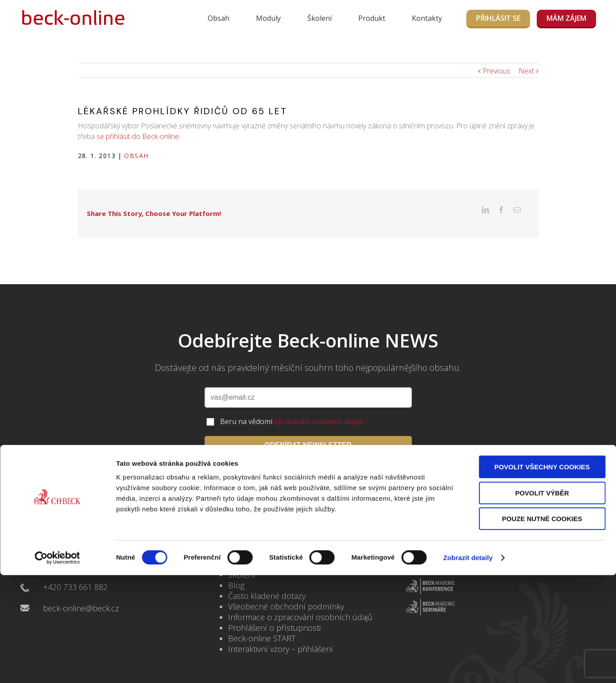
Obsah (219, 18)
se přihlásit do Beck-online (138, 136)
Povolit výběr (542, 499)
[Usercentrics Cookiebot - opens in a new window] (57, 564)
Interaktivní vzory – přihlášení (281, 635)
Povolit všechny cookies (542, 473)
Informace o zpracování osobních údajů (300, 603)
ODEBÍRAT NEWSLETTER (308, 431)
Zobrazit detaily (468, 564)
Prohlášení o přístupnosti (274, 614)
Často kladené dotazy (267, 582)
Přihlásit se (498, 18)
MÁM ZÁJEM (566, 18)
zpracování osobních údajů (319, 408)
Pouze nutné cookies (542, 525)
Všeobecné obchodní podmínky (286, 593)
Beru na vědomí (292, 408)
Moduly (268, 18)
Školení (320, 18)
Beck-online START (262, 625)
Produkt (372, 18)
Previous (496, 71)
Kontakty (427, 18)
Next (526, 71)
